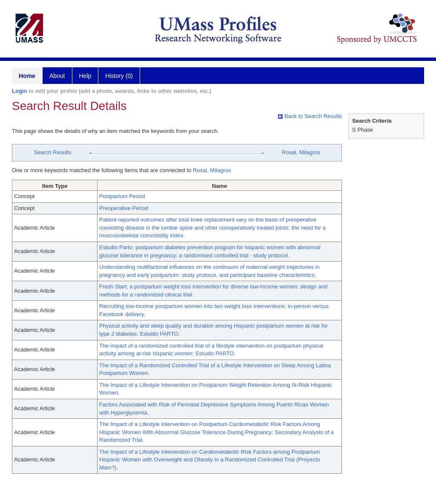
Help (85, 76)
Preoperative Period (124, 208)
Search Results (52, 152)
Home (27, 76)
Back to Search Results (310, 116)
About (57, 76)
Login (19, 91)
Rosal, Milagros (301, 152)
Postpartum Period (122, 196)
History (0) (119, 76)
